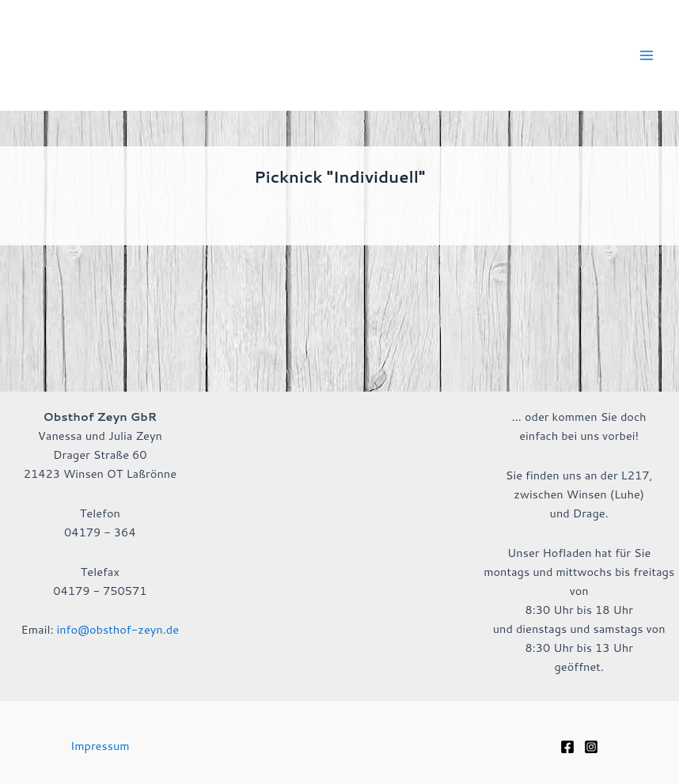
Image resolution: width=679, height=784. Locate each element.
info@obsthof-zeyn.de (118, 629)
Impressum (100, 746)
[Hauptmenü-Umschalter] (647, 55)
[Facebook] (567, 747)
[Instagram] (591, 747)
